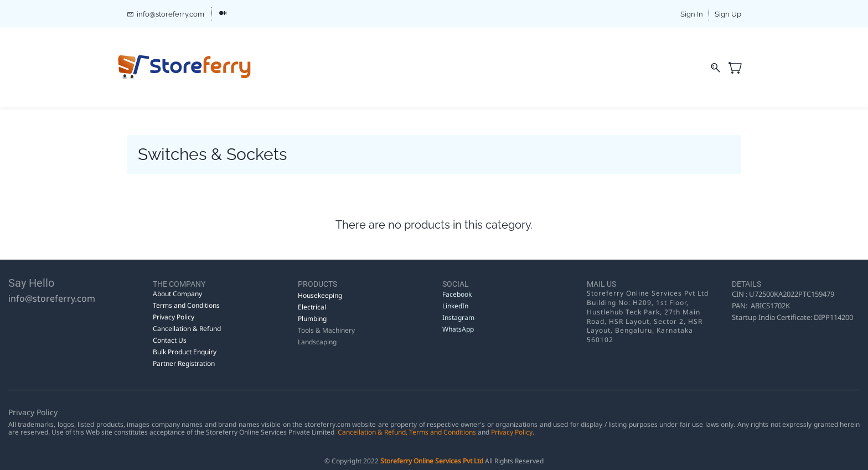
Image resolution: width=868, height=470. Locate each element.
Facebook (457, 294)
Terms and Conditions (443, 432)
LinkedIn (456, 306)
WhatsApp (458, 329)
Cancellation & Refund (372, 432)
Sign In (692, 14)
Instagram (458, 317)
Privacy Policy (512, 432)
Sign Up (728, 14)
